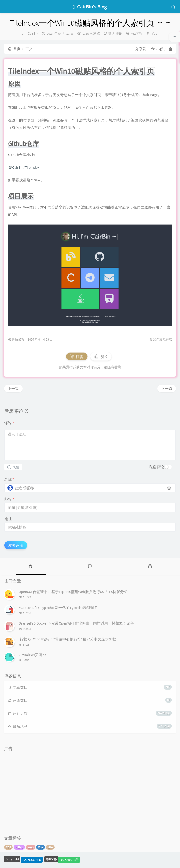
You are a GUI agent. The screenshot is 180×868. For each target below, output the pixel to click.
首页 (14, 49)
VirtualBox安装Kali (33, 655)
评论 (9, 423)
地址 (8, 519)
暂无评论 (115, 34)
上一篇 (13, 389)
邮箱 (9, 499)
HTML (19, 847)
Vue (154, 34)
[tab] (30, 566)
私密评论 (157, 467)
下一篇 (167, 389)
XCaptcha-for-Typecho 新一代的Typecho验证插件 (58, 608)
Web (31, 847)
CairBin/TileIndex (24, 167)
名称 (9, 479)
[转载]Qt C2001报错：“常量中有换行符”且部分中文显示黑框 (67, 639)
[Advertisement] (90, 791)
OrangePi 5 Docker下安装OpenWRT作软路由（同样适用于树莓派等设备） (78, 623)
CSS (8, 847)
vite (50, 847)
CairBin (33, 34)
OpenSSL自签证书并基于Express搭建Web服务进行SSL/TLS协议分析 (73, 592)
